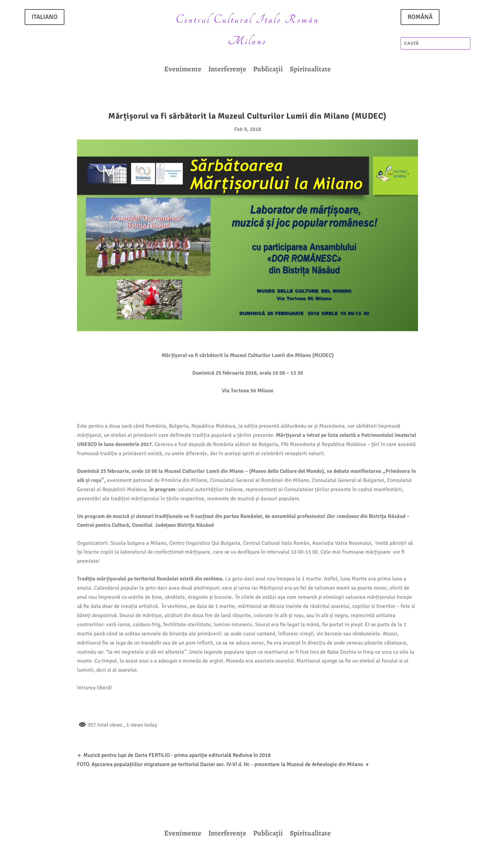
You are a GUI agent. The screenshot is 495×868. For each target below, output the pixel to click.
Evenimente (183, 70)
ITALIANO (45, 17)
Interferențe (227, 70)
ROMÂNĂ (420, 17)
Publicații (268, 70)
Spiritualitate (310, 70)
